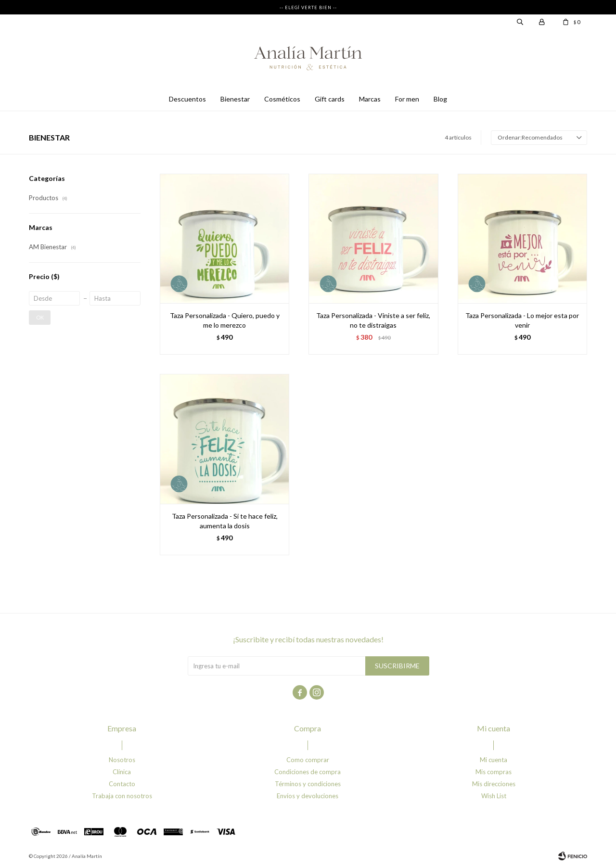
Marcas (370, 99)
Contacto (122, 784)
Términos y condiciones (308, 784)
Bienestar (235, 99)
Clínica (122, 772)
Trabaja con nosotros (122, 796)
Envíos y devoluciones (308, 796)
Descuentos (187, 99)
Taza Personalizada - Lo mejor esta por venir (522, 320)
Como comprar (308, 760)
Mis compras (494, 772)
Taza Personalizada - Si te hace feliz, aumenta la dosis (225, 521)
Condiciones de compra (308, 772)
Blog (440, 99)
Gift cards (330, 99)
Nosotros (122, 760)
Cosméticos (282, 99)
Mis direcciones (494, 784)
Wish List (494, 796)
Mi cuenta (494, 760)
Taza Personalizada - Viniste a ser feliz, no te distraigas (373, 320)
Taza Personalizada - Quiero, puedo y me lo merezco (225, 320)
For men (407, 99)
